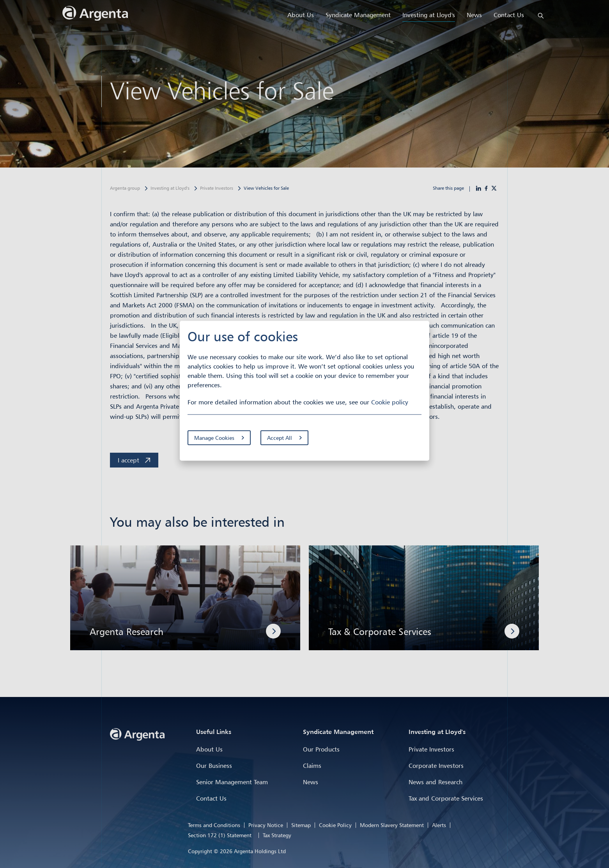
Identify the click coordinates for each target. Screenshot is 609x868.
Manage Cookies (214, 437)
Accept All (280, 437)
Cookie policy (390, 402)
